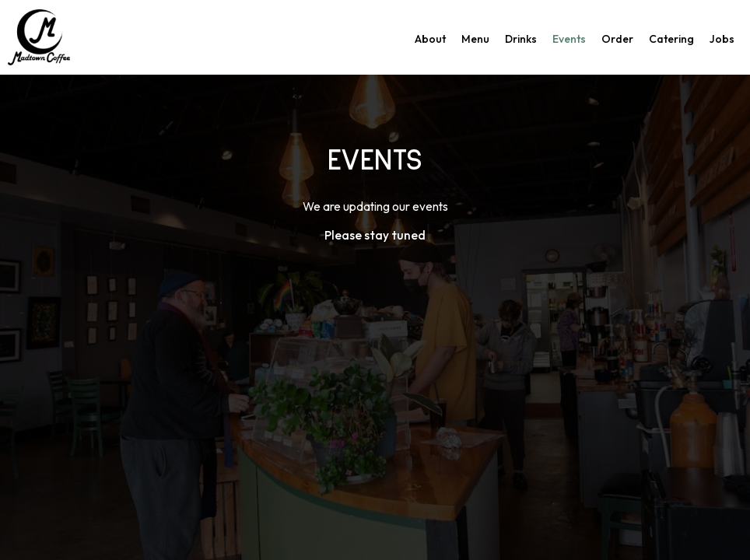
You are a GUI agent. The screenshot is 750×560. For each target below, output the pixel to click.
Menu (475, 39)
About (430, 39)
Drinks (521, 39)
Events (569, 39)
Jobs (722, 39)
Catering (671, 39)
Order (617, 39)
